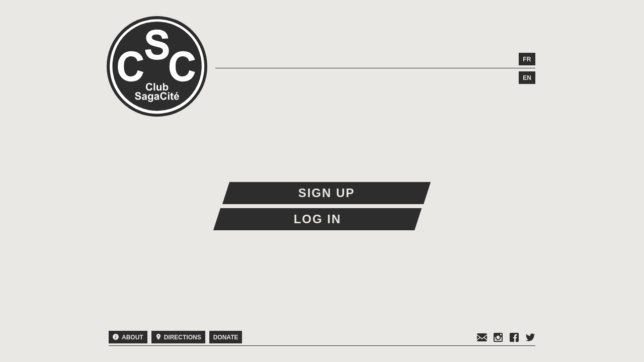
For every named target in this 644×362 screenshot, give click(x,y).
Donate (226, 337)
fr (527, 59)
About (128, 337)
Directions (178, 337)
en (527, 78)
